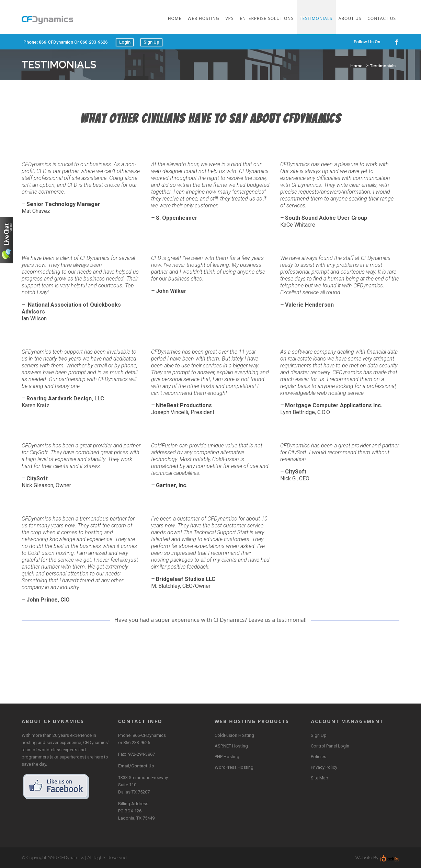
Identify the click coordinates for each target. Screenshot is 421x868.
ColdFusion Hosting (234, 735)
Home (175, 18)
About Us (350, 18)
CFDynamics (71, 858)
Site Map (320, 778)
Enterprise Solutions (267, 18)
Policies (318, 757)
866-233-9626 (137, 743)
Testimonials (316, 18)
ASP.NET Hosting (231, 746)
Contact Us (382, 18)
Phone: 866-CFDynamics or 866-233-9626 (65, 42)
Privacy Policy (324, 767)
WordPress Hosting (234, 767)
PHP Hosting (227, 757)
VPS (229, 18)
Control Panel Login (330, 746)
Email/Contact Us (136, 766)
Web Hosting (203, 18)
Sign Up (151, 42)
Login (125, 42)
